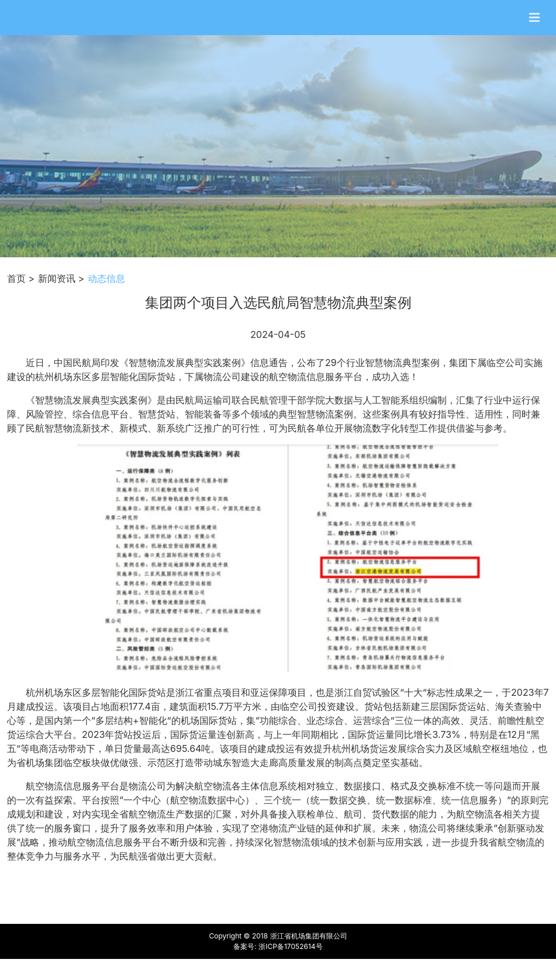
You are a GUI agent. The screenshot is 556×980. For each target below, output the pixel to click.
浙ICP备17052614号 (290, 946)
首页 (16, 278)
